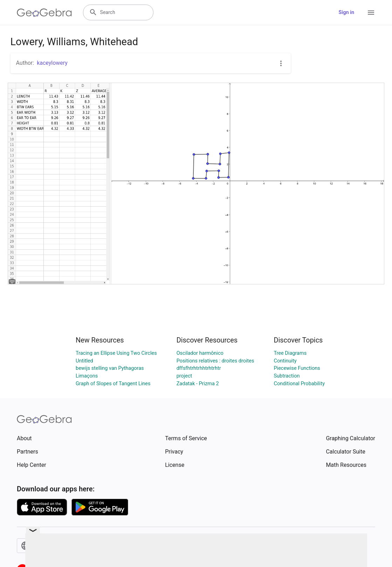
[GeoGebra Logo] (44, 13)
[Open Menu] (371, 13)
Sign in (346, 12)
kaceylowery (52, 63)
